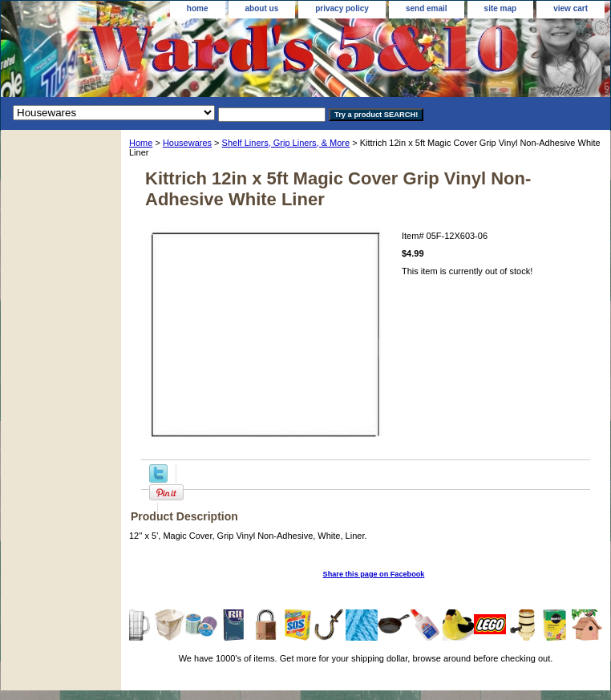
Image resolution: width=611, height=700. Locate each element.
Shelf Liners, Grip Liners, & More (286, 143)
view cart (571, 8)
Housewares (187, 143)
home (198, 8)
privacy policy (342, 8)
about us (262, 8)
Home (141, 143)
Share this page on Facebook (374, 574)
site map (501, 8)
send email (427, 8)
